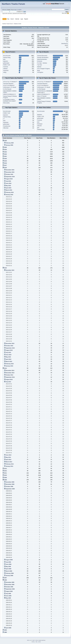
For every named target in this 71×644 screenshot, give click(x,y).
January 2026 (9, 145)
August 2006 (9, 591)
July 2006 (8, 594)
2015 (5, 268)
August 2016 (9, 179)
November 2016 (10, 172)
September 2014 (10, 377)
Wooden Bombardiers (43, 57)
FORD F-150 (7, 65)
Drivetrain (40, 61)
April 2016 (8, 188)
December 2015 (10, 270)
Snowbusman (7, 126)
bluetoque (6, 122)
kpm (4, 59)
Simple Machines (42, 640)
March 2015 (9, 362)
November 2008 (10, 484)
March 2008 (9, 571)
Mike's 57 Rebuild (42, 96)
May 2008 (8, 567)
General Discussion (42, 56)
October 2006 (9, 587)
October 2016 (9, 174)
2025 (5, 147)
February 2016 (10, 192)
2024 (5, 150)
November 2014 (10, 373)
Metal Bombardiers (42, 59)
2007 (5, 578)
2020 (5, 159)
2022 (5, 154)
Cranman (6, 67)
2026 (5, 141)
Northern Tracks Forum (13, 4)
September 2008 (10, 489)
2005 (5, 630)
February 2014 (10, 464)
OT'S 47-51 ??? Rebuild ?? (10, 82)
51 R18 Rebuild (7, 89)
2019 (5, 161)
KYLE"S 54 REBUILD (9, 85)
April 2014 (8, 460)
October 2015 (9, 346)
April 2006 (8, 628)
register (20, 10)
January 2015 (9, 366)
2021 (5, 156)
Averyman (6, 70)
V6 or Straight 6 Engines (44, 69)
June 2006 (8, 596)
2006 (5, 580)
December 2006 (10, 582)
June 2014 (8, 455)
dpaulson (6, 61)
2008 (5, 480)
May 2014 (8, 457)
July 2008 (8, 562)
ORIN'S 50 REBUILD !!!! (9, 94)
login (15, 10)
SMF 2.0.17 (29, 640)
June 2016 (8, 183)
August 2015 (9, 350)
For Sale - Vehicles (42, 63)
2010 (5, 475)
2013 (5, 469)
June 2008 (8, 564)
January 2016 (9, 195)
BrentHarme (65, 44)
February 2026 (10, 143)
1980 (5, 632)
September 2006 (10, 589)
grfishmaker (6, 63)
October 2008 (9, 487)
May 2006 (8, 598)
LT (4, 119)
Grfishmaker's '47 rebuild (10, 87)
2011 (5, 473)
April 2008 (8, 569)
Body (39, 70)
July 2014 (8, 382)
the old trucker (7, 56)
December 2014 (10, 371)
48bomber (6, 128)
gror (38, 128)
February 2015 (10, 364)
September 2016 (10, 177)
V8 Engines (40, 72)
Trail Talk (40, 65)
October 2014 (9, 375)
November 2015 (10, 343)
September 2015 (10, 348)
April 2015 (8, 359)
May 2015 (8, 357)
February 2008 (10, 573)
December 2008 (10, 482)
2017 (5, 165)
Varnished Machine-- (9, 84)
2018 (5, 163)
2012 (5, 471)
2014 (5, 368)
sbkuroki (39, 126)
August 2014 (9, 380)
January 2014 (9, 466)
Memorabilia (6, 103)
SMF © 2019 (35, 640)
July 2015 (8, 353)
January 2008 (9, 576)
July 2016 (8, 181)
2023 (5, 152)
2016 (5, 168)
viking (5, 72)
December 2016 (10, 170)
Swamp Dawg (7, 57)
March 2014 (9, 462)
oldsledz (5, 69)
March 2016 (9, 190)
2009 (5, 478)
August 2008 (9, 560)
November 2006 (10, 585)
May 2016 (8, 186)
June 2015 (8, 355)
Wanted (39, 67)
